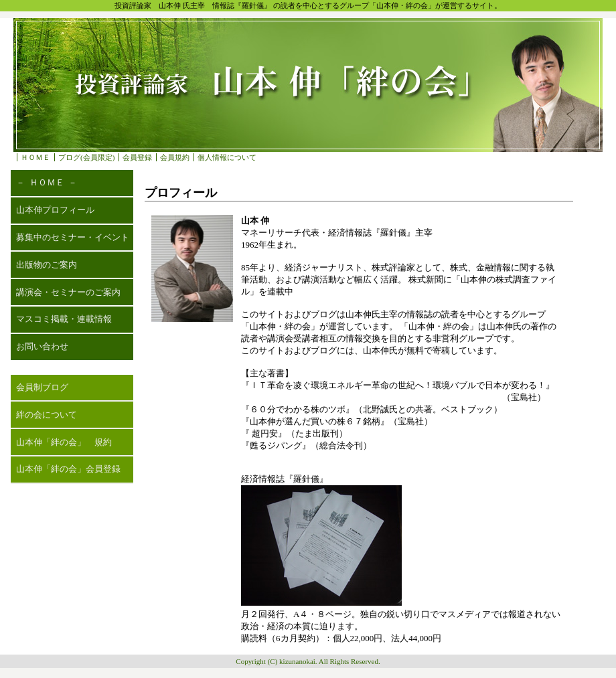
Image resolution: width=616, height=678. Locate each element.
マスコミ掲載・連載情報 (64, 319)
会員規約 (175, 157)
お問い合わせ (42, 346)
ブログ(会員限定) (86, 157)
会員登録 (137, 157)
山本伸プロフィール (55, 210)
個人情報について (227, 157)
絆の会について (47, 415)
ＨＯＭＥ (35, 157)
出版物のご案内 (47, 265)
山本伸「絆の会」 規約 (64, 442)
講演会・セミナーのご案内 (68, 292)
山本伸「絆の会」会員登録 (68, 469)
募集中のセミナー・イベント (73, 237)
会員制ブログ (42, 387)
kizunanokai (297, 661)
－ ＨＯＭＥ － (47, 182)
